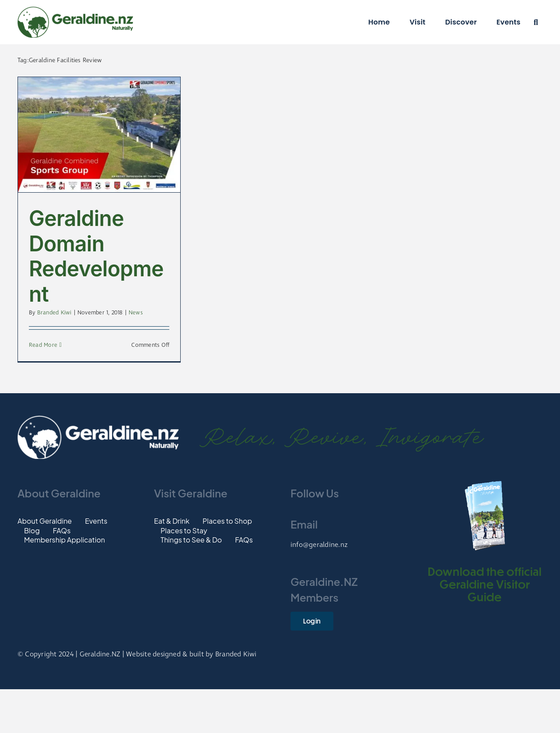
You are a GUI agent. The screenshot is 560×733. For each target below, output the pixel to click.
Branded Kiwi (54, 313)
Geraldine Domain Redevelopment (96, 256)
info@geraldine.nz (319, 545)
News (136, 313)
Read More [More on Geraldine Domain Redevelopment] (43, 345)
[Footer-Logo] (98, 419)
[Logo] (75, 10)
